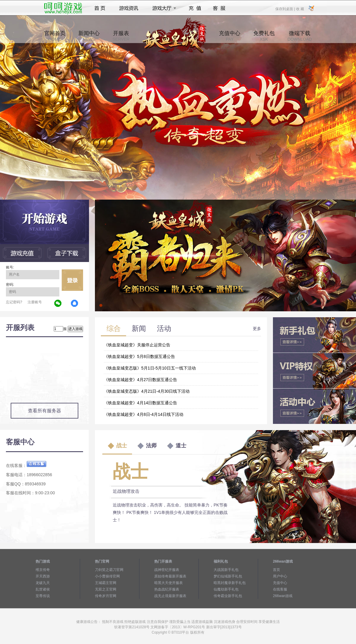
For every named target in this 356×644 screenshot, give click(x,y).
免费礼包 (264, 36)
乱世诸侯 (43, 589)
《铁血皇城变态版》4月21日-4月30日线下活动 (147, 391)
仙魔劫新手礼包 (226, 589)
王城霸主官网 (106, 583)
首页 (100, 8)
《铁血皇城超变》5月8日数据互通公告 (139, 356)
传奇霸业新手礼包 (228, 596)
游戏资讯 (129, 8)
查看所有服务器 (44, 411)
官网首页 (55, 36)
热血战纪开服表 (167, 589)
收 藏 (300, 9)
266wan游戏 (283, 596)
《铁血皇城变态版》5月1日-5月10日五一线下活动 (150, 368)
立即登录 (72, 280)
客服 (219, 8)
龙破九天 (43, 583)
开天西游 (43, 576)
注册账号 (35, 302)
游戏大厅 (163, 8)
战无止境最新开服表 (170, 596)
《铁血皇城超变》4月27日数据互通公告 (140, 380)
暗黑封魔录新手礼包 (230, 583)
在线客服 (280, 589)
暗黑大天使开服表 (169, 583)
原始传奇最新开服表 (170, 576)
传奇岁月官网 (106, 596)
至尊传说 (43, 596)
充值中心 (230, 36)
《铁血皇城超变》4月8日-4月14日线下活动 (144, 414)
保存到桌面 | (285, 9)
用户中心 (280, 576)
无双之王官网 (106, 589)
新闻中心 (89, 36)
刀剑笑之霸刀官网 (109, 570)
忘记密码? (14, 302)
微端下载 (300, 36)
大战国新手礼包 (226, 570)
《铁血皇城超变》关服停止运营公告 (137, 345)
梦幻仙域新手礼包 (228, 576)
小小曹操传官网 (107, 576)
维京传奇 (43, 570)
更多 (257, 329)
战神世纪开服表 (167, 570)
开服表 (121, 36)
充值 (195, 8)
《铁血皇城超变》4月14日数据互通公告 (140, 403)
